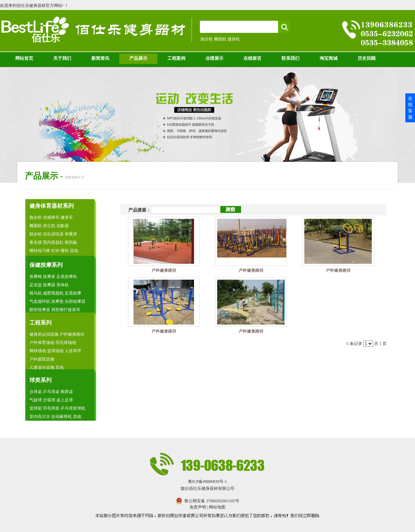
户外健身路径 (72, 334)
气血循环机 (40, 301)
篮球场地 (55, 351)
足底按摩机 (67, 277)
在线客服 (410, 108)
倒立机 (49, 226)
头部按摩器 (75, 301)
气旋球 (36, 400)
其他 (74, 251)
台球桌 (36, 392)
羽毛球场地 (66, 343)
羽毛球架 (51, 408)
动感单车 (52, 217)
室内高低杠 (53, 242)
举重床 (71, 234)
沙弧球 (49, 400)
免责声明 (198, 507)
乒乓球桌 (51, 392)
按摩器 (50, 285)
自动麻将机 (62, 417)
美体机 (63, 285)
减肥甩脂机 (54, 293)
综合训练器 (53, 234)
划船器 (63, 226)
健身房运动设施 (44, 334)
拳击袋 (36, 242)
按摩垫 (58, 301)
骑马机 (36, 293)
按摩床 (50, 277)
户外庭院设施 (42, 359)
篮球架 (36, 408)
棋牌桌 (67, 392)
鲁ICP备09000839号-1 (208, 482)
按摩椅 (36, 277)
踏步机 (36, 234)
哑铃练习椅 (40, 251)
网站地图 (217, 507)
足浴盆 (36, 285)
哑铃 (65, 251)
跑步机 (36, 217)
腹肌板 (71, 242)
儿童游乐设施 (42, 367)
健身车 (67, 217)
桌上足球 (65, 400)
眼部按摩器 (40, 310)
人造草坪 (73, 351)
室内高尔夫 (40, 417)
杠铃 (56, 251)
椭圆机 (36, 226)
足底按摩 (73, 293)
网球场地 (38, 351)
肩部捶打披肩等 (66, 310)
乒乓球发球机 (73, 408)
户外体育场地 (42, 343)
